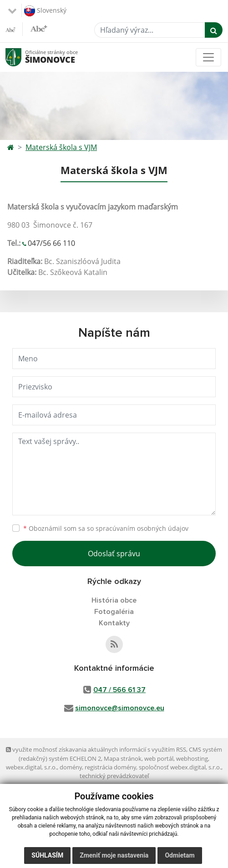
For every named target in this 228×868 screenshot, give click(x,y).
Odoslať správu (114, 554)
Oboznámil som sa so (106, 528)
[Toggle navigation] (208, 57)
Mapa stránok (123, 758)
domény (71, 767)
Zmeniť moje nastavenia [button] (114, 855)
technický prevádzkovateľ (114, 776)
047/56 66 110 (51, 243)
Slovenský (45, 11)
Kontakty (114, 623)
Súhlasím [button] (47, 855)
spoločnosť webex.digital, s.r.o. (180, 767)
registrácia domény (110, 767)
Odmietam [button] (180, 855)
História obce (114, 600)
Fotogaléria (114, 612)
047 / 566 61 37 (119, 690)
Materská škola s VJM (61, 147)
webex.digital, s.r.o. (31, 767)
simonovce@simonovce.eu (120, 708)
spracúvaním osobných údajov (142, 528)
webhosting (192, 758)
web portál (159, 758)
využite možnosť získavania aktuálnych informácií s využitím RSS (96, 749)
